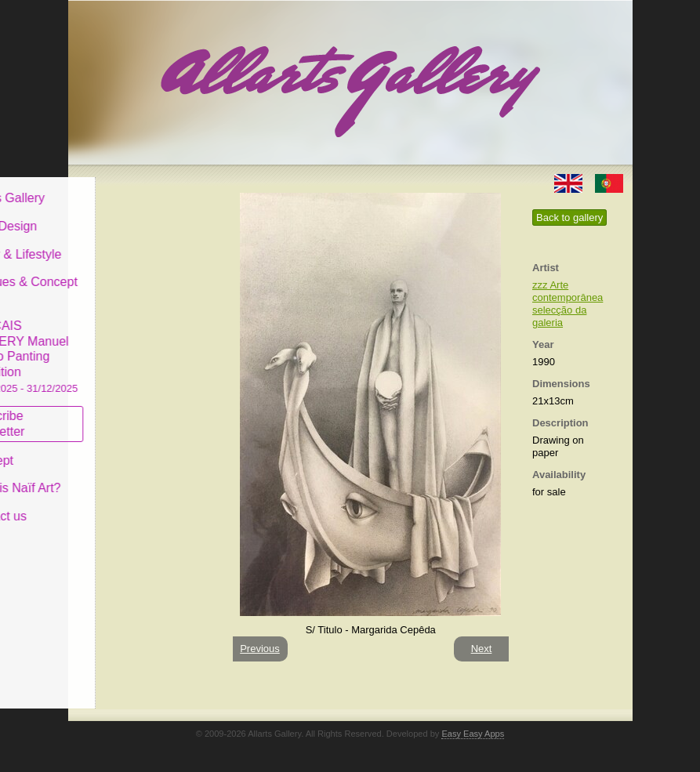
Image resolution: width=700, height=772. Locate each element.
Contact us (116, 504)
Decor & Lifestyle (134, 242)
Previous (260, 649)
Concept (110, 448)
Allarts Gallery (125, 186)
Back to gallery (569, 217)
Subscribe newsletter (116, 412)
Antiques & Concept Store (141, 278)
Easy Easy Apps (473, 734)
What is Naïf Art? (133, 476)
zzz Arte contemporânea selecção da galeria (568, 304)
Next (482, 649)
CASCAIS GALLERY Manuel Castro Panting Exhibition (142, 344)
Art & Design (122, 214)
